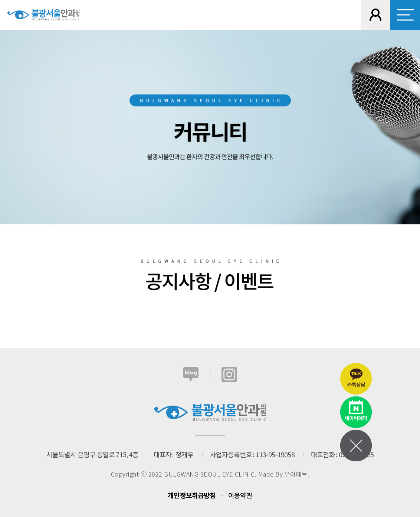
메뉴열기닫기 (356, 446)
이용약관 (240, 495)
